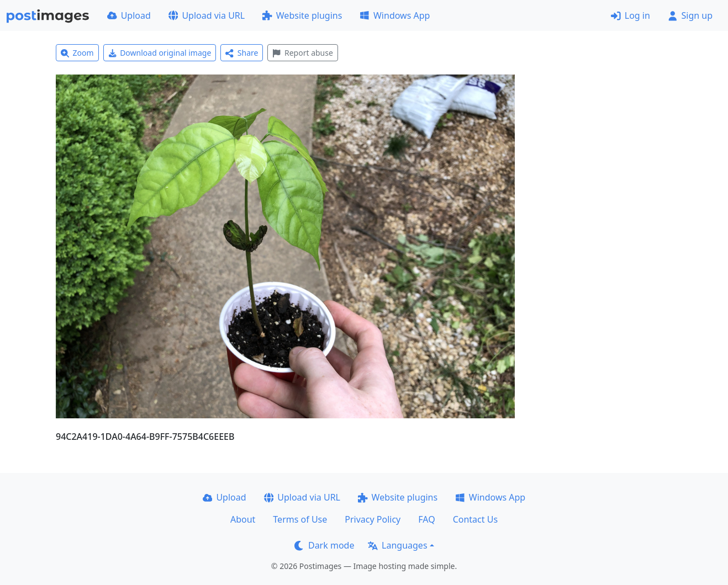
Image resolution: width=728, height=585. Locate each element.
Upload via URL (207, 15)
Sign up (690, 15)
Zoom (77, 53)
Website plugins (302, 15)
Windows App (395, 15)
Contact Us (475, 519)
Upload (129, 15)
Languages (397, 545)
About (243, 519)
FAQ (426, 519)
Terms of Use (300, 519)
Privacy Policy (373, 519)
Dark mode (324, 545)
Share (242, 53)
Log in (631, 15)
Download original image (160, 53)
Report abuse (302, 53)
